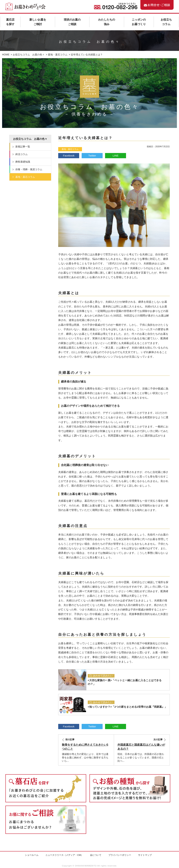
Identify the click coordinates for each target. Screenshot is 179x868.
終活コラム (22, 154)
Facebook (69, 156)
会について (96, 855)
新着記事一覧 (23, 147)
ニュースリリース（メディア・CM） (64, 855)
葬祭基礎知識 (23, 162)
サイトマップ (145, 855)
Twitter (92, 156)
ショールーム (32, 855)
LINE (116, 156)
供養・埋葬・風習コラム (29, 169)
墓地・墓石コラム (70, 149)
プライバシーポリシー (120, 855)
